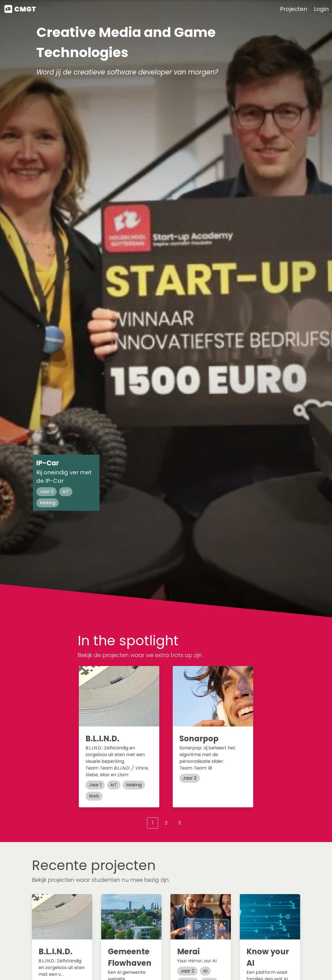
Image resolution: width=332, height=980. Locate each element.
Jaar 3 (47, 492)
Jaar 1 (95, 785)
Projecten (294, 9)
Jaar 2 (190, 778)
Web (94, 796)
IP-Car (48, 463)
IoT (66, 492)
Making (48, 503)
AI (205, 971)
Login (321, 9)
